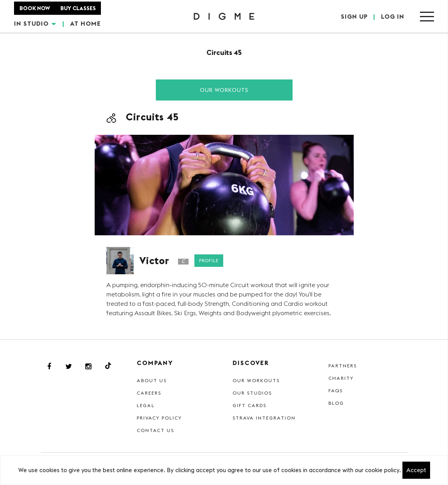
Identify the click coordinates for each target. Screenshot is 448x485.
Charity (341, 378)
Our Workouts (224, 90)
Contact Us (155, 430)
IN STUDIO (35, 23)
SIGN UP (354, 16)
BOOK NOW (35, 8)
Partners (343, 366)
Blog (336, 403)
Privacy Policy (159, 418)
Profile (209, 260)
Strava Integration (264, 418)
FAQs (336, 391)
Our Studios (252, 393)
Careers (149, 393)
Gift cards (250, 405)
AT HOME (86, 23)
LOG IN (393, 16)
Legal (146, 405)
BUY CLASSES (78, 8)
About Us (152, 380)
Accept (416, 470)
